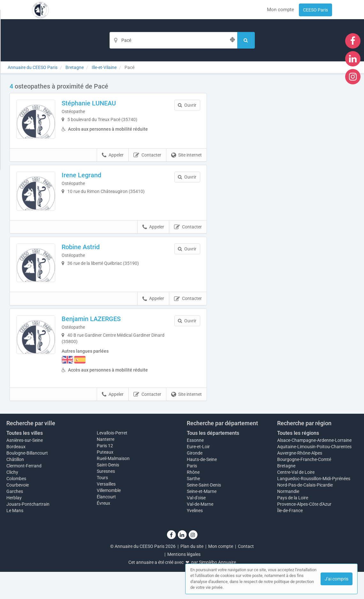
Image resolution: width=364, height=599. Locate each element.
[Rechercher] (246, 40)
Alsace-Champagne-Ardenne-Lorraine (314, 467)
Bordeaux (16, 474)
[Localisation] (173, 40)
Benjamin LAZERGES (100, 346)
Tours (102, 505)
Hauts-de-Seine (202, 487)
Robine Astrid (90, 265)
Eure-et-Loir (198, 474)
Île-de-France (290, 538)
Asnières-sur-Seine (25, 467)
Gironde (195, 480)
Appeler (113, 164)
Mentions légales (184, 581)
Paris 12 (105, 473)
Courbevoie (18, 512)
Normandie (288, 518)
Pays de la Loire (293, 525)
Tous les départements (213, 460)
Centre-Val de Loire (296, 499)
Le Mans (15, 538)
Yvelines (195, 538)
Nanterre (106, 466)
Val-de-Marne (200, 531)
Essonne (195, 467)
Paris (192, 493)
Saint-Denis (108, 492)
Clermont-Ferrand (24, 493)
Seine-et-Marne (202, 518)
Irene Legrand (90, 184)
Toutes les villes (25, 460)
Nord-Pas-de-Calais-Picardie (305, 512)
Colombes (16, 506)
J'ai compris (337, 579)
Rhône (193, 499)
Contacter (147, 164)
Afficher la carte (285, 173)
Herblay (14, 525)
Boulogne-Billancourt (27, 480)
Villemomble (109, 518)
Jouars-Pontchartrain (28, 531)
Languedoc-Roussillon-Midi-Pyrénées (314, 506)
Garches (15, 518)
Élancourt (106, 524)
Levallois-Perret (112, 460)
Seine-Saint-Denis (204, 512)
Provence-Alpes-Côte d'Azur (304, 531)
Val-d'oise (196, 525)
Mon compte (281, 10)
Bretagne (286, 493)
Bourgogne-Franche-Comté (304, 487)
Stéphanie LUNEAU (98, 103)
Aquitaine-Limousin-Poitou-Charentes (314, 474)
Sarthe (193, 506)
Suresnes (106, 498)
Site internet (186, 164)
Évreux (103, 530)
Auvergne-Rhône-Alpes (300, 480)
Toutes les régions (298, 460)
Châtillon (15, 487)
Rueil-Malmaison (113, 486)
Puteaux (105, 479)
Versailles (106, 511)
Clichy (12, 499)
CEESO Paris (315, 10)
